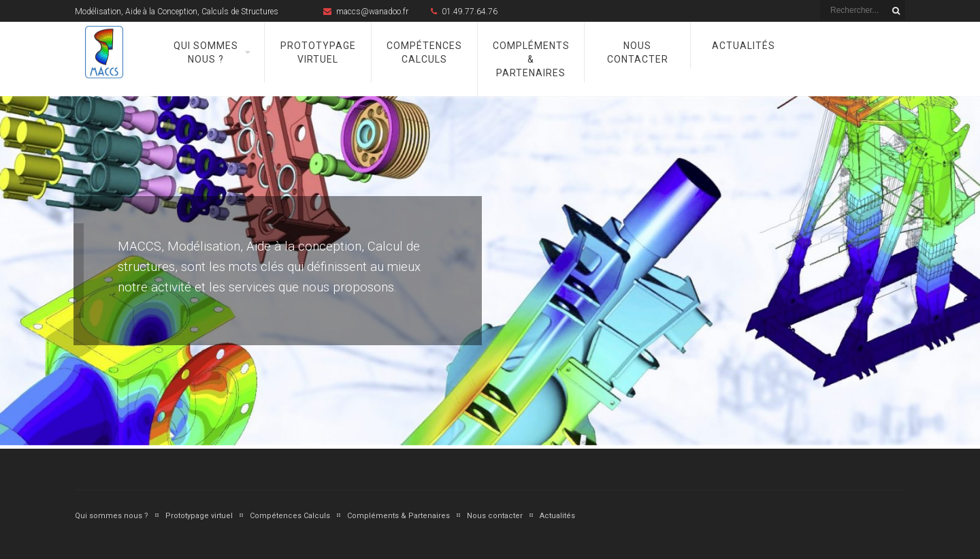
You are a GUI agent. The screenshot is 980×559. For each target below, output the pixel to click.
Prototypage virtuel (318, 52)
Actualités (744, 46)
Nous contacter (638, 52)
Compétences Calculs (424, 52)
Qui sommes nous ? (206, 52)
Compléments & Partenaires (531, 59)
